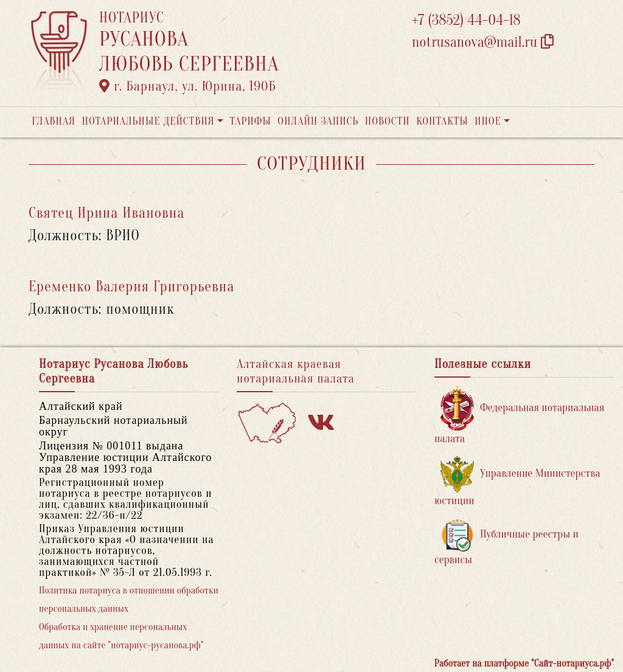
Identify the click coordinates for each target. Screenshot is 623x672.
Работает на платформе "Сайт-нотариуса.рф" (524, 663)
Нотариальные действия (148, 121)
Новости (388, 121)
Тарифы (251, 121)
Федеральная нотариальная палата (519, 416)
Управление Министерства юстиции (517, 481)
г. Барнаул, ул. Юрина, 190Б (188, 86)
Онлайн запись (318, 121)
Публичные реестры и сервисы (506, 542)
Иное (488, 121)
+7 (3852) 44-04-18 (466, 20)
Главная (54, 121)
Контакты (442, 121)
